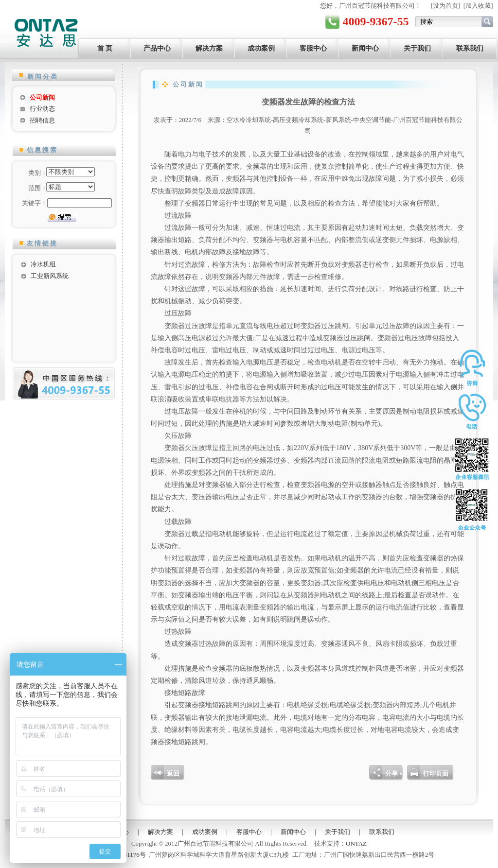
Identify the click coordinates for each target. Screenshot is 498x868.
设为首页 (445, 6)
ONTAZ (356, 843)
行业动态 (42, 109)
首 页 (105, 48)
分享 (391, 773)
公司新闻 (42, 97)
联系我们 (470, 48)
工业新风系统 (50, 276)
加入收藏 (478, 6)
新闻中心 (365, 48)
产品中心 (157, 48)
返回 (173, 773)
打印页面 (436, 773)
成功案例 (261, 48)
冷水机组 (43, 264)
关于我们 (417, 48)
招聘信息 (42, 120)
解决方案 (209, 48)
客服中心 (313, 48)
